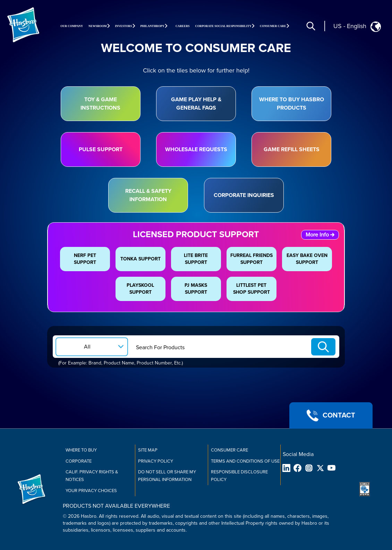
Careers (183, 26)
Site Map (148, 450)
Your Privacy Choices (91, 491)
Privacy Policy (156, 461)
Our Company (72, 26)
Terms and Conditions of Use (245, 461)
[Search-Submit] (323, 347)
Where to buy (81, 450)
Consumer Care (229, 450)
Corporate (79, 461)
